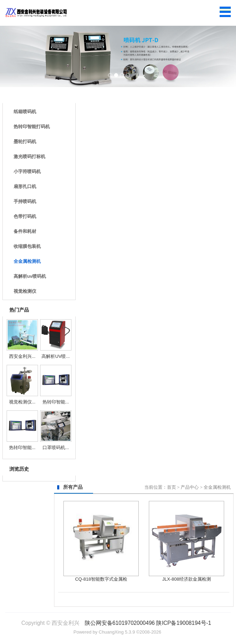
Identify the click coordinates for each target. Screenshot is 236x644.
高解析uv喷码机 (30, 276)
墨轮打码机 (25, 142)
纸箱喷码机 (25, 112)
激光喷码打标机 (29, 156)
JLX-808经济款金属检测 (187, 579)
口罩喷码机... (56, 447)
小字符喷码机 (27, 171)
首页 (172, 487)
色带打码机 (25, 216)
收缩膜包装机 (27, 246)
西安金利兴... (22, 356)
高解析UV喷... (56, 356)
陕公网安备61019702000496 (120, 623)
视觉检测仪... (22, 402)
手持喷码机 (25, 201)
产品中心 (190, 487)
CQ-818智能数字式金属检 (101, 579)
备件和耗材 (25, 231)
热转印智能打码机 (32, 127)
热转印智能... (56, 402)
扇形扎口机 (25, 186)
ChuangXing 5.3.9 (117, 632)
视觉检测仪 (25, 291)
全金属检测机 (27, 261)
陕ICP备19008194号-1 (184, 623)
